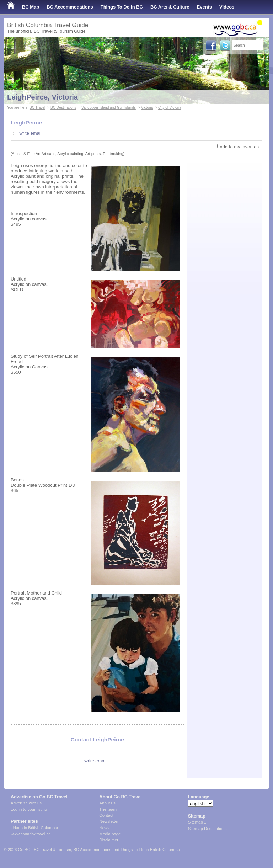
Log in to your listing (29, 809)
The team (108, 809)
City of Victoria (170, 108)
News (104, 828)
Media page (110, 834)
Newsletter (109, 821)
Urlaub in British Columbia (34, 828)
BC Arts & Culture (170, 7)
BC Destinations (63, 108)
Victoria (147, 108)
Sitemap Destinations (207, 829)
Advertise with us (26, 803)
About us (107, 803)
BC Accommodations (70, 7)
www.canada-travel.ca (31, 834)
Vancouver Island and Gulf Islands (109, 108)
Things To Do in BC (122, 7)
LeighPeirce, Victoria (42, 97)
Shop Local (20, 21)
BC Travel (37, 108)
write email (30, 133)
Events (204, 7)
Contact (106, 815)
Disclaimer (109, 840)
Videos (227, 7)
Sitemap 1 (197, 822)
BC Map (31, 7)
